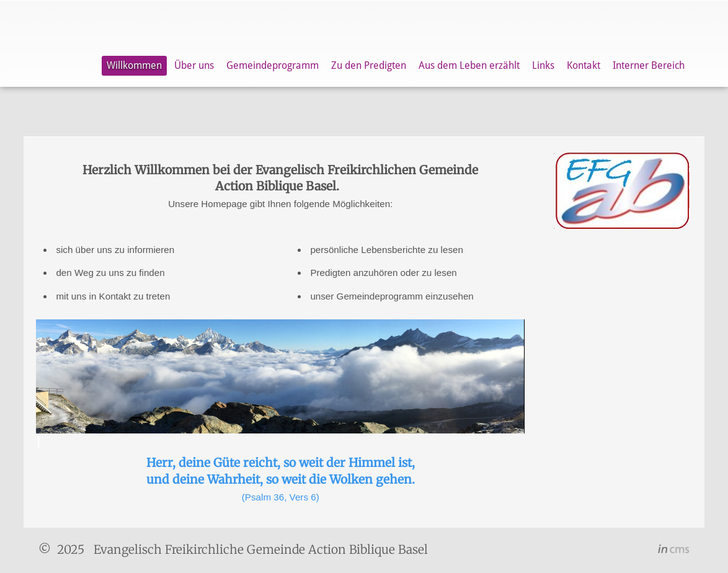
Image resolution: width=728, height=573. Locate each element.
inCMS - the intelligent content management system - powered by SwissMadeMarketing (674, 551)
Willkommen (134, 65)
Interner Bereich (649, 65)
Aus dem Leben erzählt (469, 65)
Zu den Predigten (369, 65)
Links (543, 65)
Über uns (194, 65)
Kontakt (584, 65)
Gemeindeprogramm (273, 65)
